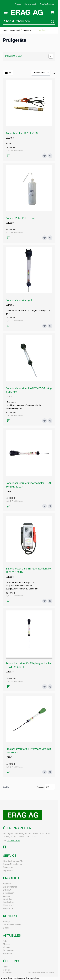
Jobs (5, 941)
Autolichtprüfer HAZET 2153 (22, 133)
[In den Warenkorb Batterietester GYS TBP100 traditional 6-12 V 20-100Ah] (8, 601)
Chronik (7, 970)
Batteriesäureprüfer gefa (19, 300)
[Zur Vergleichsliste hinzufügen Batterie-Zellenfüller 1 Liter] (50, 238)
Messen (7, 944)
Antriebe (7, 884)
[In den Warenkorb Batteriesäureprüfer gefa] (8, 326)
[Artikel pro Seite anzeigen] (50, 787)
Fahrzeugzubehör (30, 30)
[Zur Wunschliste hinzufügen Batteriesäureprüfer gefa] (45, 326)
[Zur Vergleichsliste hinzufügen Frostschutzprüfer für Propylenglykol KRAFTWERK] (50, 772)
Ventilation (8, 899)
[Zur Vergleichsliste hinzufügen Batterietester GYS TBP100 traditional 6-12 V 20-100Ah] (50, 601)
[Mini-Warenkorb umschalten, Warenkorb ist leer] (52, 12)
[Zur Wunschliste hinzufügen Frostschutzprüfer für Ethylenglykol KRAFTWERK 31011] (45, 687)
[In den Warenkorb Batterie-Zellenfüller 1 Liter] (8, 238)
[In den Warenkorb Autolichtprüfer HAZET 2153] (8, 156)
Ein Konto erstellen (31, 4)
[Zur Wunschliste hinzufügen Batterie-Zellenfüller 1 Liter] (45, 238)
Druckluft (7, 890)
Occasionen (9, 950)
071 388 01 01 (13, 841)
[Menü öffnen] (6, 12)
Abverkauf (8, 953)
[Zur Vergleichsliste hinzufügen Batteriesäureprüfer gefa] (50, 326)
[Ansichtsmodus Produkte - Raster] (10, 73)
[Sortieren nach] (41, 73)
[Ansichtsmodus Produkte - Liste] (6, 73)
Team (6, 967)
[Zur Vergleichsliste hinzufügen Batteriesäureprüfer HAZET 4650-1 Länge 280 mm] (50, 421)
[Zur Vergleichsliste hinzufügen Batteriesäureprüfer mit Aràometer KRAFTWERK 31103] (50, 506)
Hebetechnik (9, 905)
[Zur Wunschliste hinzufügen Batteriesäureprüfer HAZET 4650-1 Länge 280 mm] (45, 421)
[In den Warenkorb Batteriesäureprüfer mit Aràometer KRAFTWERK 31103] (8, 506)
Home (5, 30)
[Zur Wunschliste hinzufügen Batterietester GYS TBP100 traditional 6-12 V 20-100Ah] (45, 601)
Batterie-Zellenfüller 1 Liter (21, 218)
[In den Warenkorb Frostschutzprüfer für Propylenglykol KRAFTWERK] (8, 772)
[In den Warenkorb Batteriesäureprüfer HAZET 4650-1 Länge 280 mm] (8, 421)
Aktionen (7, 947)
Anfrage (7, 922)
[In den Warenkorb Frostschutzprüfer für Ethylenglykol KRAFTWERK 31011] (8, 686)
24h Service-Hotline (12, 925)
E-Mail (6, 928)
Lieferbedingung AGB (13, 861)
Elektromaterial (10, 887)
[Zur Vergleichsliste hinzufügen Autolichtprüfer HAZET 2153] (50, 156)
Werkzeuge (8, 908)
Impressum (8, 870)
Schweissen (9, 893)
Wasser (7, 896)
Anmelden (18, 4)
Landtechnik (15, 30)
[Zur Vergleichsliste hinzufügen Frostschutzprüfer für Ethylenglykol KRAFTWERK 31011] (50, 687)
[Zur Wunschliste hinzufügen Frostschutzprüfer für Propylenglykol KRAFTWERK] (45, 772)
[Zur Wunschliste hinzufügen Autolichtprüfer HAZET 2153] (45, 156)
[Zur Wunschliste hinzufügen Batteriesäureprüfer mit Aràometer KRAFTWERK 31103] (45, 506)
